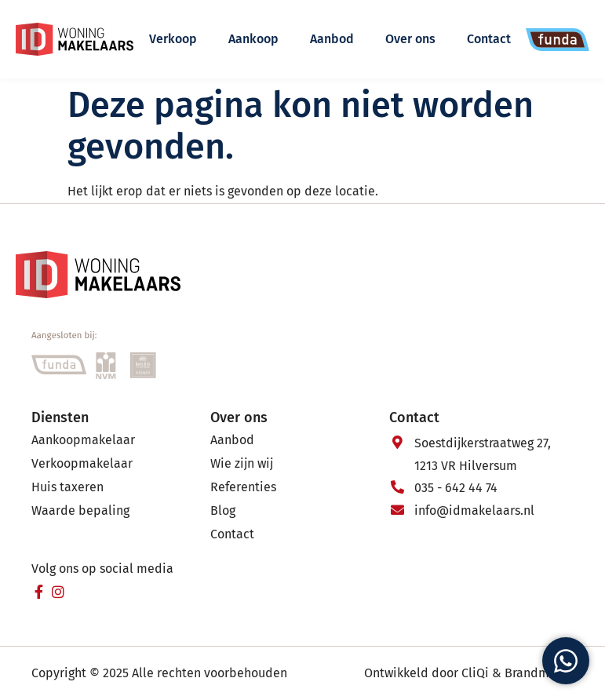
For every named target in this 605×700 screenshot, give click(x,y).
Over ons (410, 39)
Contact (489, 39)
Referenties (243, 487)
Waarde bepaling (80, 510)
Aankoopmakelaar (83, 440)
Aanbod (332, 39)
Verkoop (173, 39)
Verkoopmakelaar (82, 463)
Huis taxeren (67, 487)
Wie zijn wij (242, 463)
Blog (223, 510)
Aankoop (253, 39)
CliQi (475, 673)
